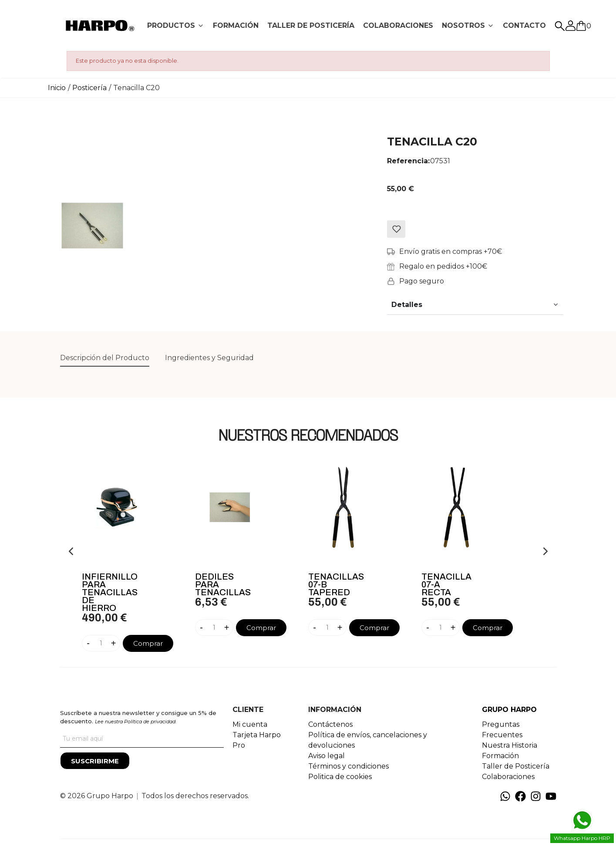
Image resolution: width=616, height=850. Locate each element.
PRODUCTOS (171, 25)
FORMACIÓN (236, 25)
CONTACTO (524, 25)
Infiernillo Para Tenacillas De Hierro (110, 592)
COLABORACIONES (398, 25)
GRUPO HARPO (509, 710)
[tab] (176, 26)
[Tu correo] (142, 739)
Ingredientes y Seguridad (209, 358)
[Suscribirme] (95, 761)
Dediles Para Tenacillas (223, 584)
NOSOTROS (463, 25)
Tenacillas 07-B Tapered (336, 584)
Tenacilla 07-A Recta (446, 584)
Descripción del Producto (105, 358)
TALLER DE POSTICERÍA (311, 25)
